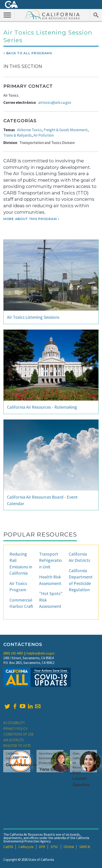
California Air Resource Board (52, 15)
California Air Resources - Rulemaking (42, 407)
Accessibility (14, 723)
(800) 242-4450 (13, 653)
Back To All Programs (29, 53)
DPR (42, 847)
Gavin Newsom (21, 765)
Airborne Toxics (29, 130)
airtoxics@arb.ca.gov (55, 103)
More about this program (30, 219)
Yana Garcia (51, 769)
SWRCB (85, 847)
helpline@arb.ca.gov (41, 653)
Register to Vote (17, 746)
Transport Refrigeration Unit (50, 560)
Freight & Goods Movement (66, 130)
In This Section (23, 66)
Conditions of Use (19, 734)
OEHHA (69, 847)
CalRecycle (26, 847)
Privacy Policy (16, 729)
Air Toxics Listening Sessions (33, 317)
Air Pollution (44, 135)
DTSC (54, 847)
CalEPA (8, 847)
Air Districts (14, 740)
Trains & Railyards (18, 135)
